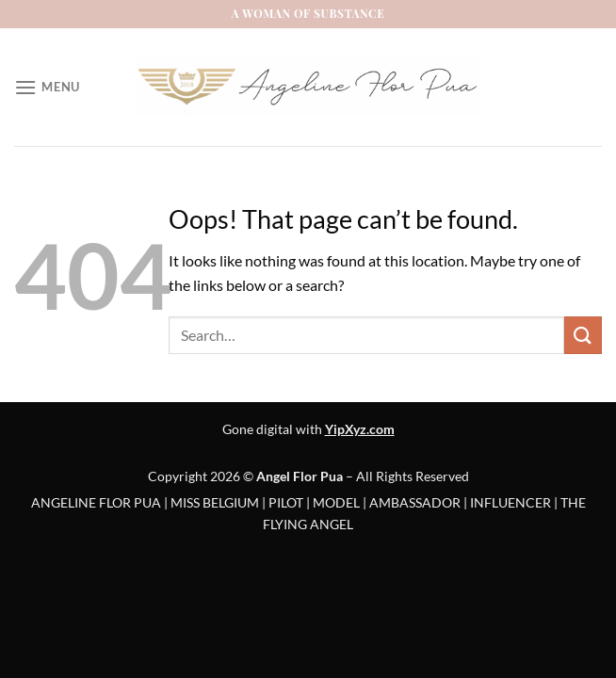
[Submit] (583, 335)
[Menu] (47, 87)
